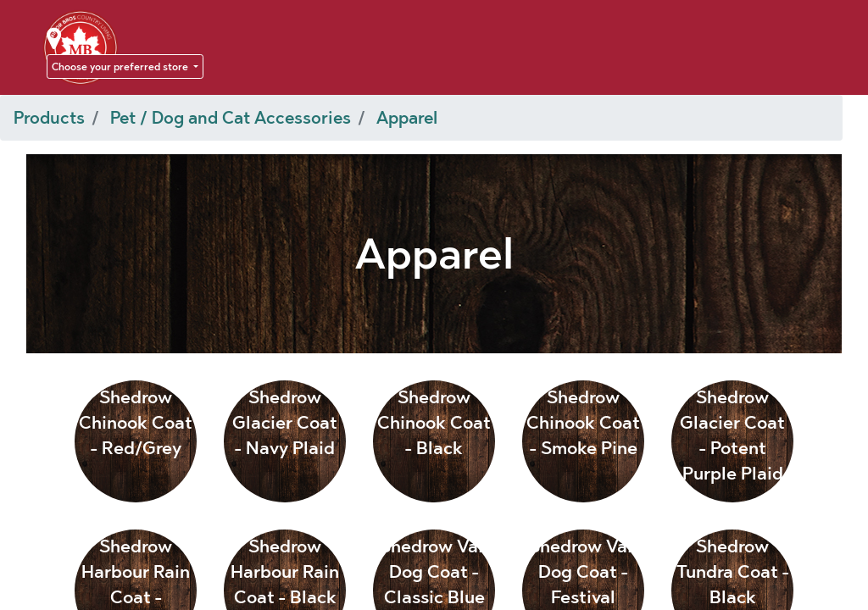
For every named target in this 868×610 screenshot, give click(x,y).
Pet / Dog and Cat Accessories (231, 118)
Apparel (407, 118)
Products (49, 118)
